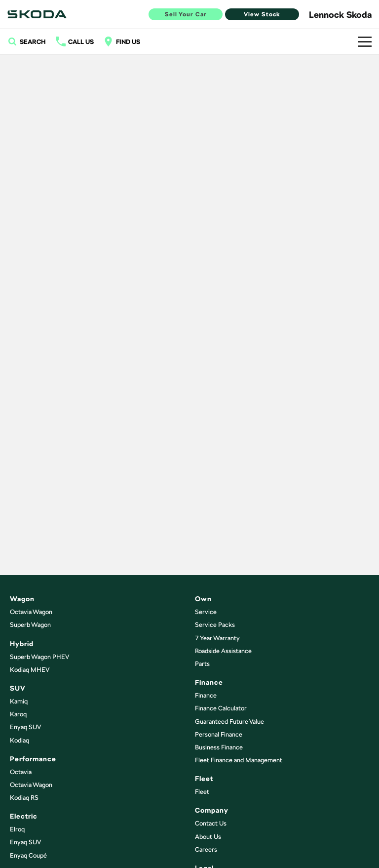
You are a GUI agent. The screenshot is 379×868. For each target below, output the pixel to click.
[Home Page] (37, 14)
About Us (208, 837)
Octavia (21, 772)
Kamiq (19, 701)
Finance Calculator (221, 708)
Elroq (17, 829)
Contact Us (211, 823)
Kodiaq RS (24, 798)
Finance (206, 695)
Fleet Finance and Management (239, 760)
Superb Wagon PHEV (39, 657)
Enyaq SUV (25, 727)
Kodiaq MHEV (30, 670)
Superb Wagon (30, 625)
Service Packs (215, 625)
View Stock (262, 14)
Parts (202, 664)
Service (206, 612)
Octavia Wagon (31, 612)
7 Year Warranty (217, 638)
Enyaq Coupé (28, 855)
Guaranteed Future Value (229, 722)
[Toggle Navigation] (365, 41)
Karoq (18, 714)
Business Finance (219, 747)
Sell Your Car (186, 14)
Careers (206, 849)
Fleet (202, 792)
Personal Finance (219, 734)
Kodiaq (19, 740)
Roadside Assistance (223, 651)
